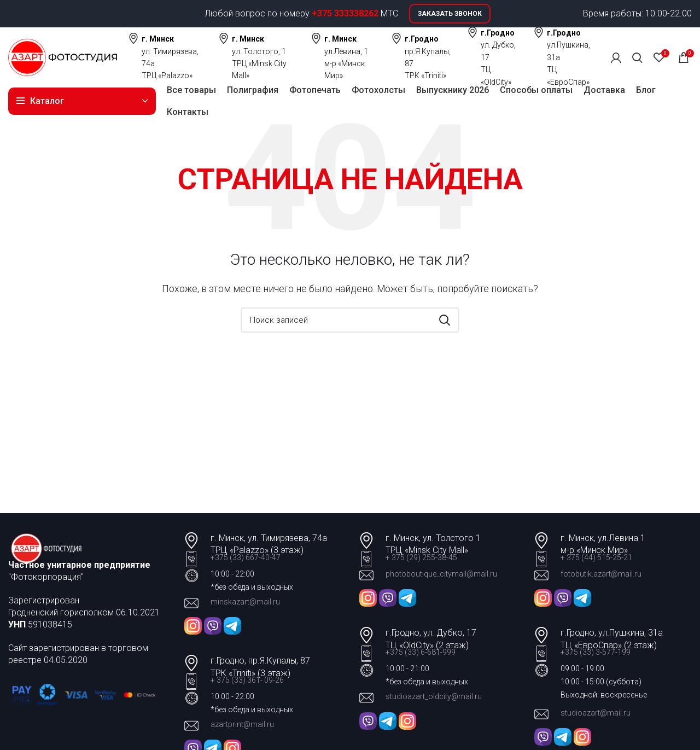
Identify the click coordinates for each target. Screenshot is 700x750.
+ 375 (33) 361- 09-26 (247, 680)
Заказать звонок (450, 14)
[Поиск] (637, 57)
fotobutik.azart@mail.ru (601, 574)
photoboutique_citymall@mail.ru (441, 574)
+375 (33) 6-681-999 (421, 652)
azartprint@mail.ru (242, 724)
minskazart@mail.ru (245, 602)
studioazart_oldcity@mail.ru (434, 696)
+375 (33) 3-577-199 (596, 652)
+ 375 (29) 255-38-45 (421, 557)
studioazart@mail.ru (596, 713)
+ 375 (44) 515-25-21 (596, 557)
